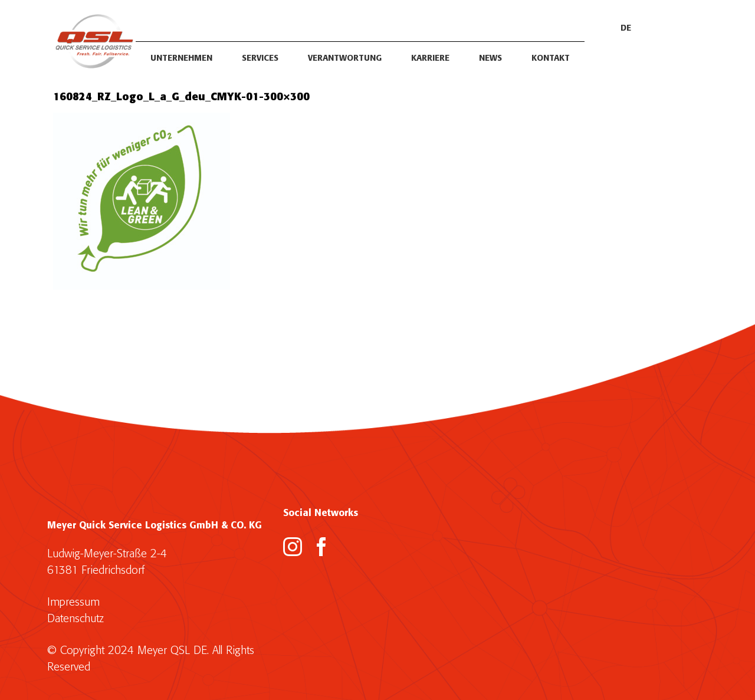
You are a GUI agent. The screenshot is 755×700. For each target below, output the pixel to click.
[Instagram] (293, 547)
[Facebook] (321, 547)
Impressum (73, 602)
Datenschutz (75, 619)
